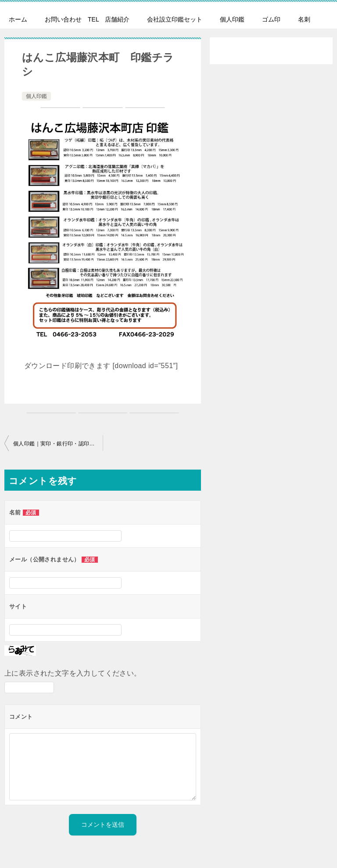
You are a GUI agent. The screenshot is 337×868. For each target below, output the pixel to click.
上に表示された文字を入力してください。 (73, 673)
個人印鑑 (232, 19)
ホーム (18, 19)
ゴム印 (271, 19)
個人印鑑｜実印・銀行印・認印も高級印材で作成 (58, 444)
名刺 (304, 19)
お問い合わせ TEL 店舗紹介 (87, 19)
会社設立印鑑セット (175, 19)
